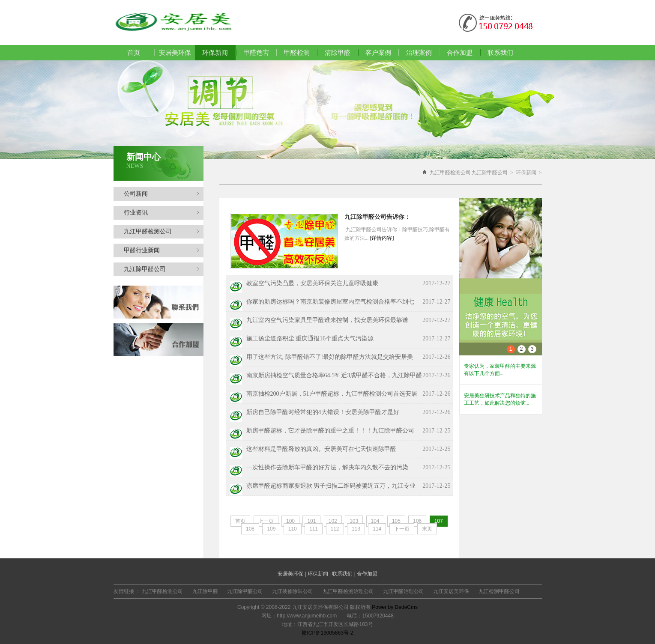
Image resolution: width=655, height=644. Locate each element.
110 (293, 529)
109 (271, 529)
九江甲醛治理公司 (404, 591)
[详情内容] (382, 238)
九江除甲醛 (205, 591)
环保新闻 (526, 173)
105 (396, 521)
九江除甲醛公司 (162, 269)
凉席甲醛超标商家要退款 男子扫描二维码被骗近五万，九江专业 (331, 486)
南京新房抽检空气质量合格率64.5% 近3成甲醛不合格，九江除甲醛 (334, 375)
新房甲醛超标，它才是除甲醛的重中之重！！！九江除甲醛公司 (330, 431)
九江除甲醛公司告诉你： (377, 217)
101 (311, 521)
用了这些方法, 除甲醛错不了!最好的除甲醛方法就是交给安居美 (330, 357)
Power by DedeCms (395, 607)
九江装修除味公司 (293, 591)
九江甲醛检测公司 (162, 231)
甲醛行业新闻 (162, 250)
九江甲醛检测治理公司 (348, 591)
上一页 (266, 521)
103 (354, 521)
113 (356, 529)
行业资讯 (162, 213)
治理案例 (419, 53)
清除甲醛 (338, 53)
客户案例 (378, 53)
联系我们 (500, 53)
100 (290, 521)
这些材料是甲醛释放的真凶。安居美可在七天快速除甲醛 (321, 449)
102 (333, 521)
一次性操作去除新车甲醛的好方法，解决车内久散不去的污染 (327, 467)
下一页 (402, 529)
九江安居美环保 (451, 591)
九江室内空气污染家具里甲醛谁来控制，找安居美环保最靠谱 (327, 320)
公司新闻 (162, 194)
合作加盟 (460, 53)
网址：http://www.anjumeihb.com (299, 616)
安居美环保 (175, 53)
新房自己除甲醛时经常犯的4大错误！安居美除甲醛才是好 (323, 412)
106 (417, 521)
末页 (427, 529)
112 (335, 529)
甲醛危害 (256, 53)
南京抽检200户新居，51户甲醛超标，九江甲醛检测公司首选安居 (332, 394)
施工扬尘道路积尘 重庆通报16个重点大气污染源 (310, 338)
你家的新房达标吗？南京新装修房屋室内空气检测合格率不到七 (330, 302)
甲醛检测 (297, 53)
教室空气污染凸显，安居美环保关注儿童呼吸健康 (312, 283)
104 (375, 521)
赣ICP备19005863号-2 (327, 633)
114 (377, 529)
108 (250, 529)
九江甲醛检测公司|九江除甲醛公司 (469, 173)
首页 (134, 53)
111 (314, 529)
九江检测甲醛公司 (499, 591)
